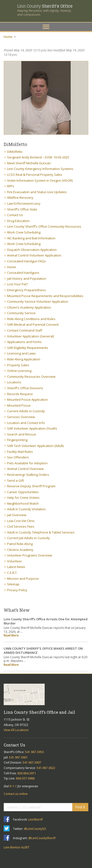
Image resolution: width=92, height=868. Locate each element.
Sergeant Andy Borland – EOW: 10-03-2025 (38, 157)
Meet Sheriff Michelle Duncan (29, 163)
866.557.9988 (25, 778)
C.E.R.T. (12, 573)
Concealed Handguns (23, 273)
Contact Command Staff (25, 330)
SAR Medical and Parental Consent (33, 324)
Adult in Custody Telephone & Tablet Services (41, 532)
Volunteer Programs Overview (30, 555)
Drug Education (18, 221)
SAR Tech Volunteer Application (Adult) (35, 446)
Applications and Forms (24, 342)
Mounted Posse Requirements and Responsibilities (45, 296)
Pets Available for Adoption (27, 463)
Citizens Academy (20, 550)
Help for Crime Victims (23, 498)
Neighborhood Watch (23, 503)
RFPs (11, 186)
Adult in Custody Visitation (26, 509)
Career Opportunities (23, 492)
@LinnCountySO (35, 829)
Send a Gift (15, 480)
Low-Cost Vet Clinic (21, 521)
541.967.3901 (18, 757)
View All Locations (16, 730)
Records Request (20, 394)
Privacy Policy (17, 590)
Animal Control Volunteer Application (34, 255)
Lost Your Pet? (18, 284)
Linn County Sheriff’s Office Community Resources (44, 226)
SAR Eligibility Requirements (28, 348)
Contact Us (15, 215)
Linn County (45, 6)
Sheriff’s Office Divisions (25, 388)
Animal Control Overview (25, 469)
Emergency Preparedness (26, 290)
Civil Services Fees (21, 526)
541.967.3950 (34, 752)
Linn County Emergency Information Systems (40, 169)
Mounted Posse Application (27, 400)
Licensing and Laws (21, 353)
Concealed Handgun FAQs (26, 261)
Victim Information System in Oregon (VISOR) (40, 180)
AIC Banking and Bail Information (31, 238)
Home (8, 37)
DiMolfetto (15, 152)
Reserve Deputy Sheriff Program (31, 486)
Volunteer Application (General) (30, 336)
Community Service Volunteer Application (38, 301)
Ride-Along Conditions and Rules (31, 319)
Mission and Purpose (23, 579)
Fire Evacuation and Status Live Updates (37, 192)
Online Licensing (19, 371)
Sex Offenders (18, 457)
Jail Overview (17, 515)
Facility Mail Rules (20, 452)
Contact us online (16, 794)
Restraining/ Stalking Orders (28, 475)
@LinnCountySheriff (42, 838)
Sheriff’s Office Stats (22, 209)
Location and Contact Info (26, 423)
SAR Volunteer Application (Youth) (32, 428)
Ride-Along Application (24, 359)
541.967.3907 (32, 762)
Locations (14, 382)
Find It (80, 807)
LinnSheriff (35, 819)
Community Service (21, 313)
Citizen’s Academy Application (29, 307)
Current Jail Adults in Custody (28, 538)
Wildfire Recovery (20, 198)
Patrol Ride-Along (20, 544)
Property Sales (18, 365)
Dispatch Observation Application (32, 250)
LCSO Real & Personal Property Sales (35, 175)
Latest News (16, 567)
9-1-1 (13, 786)
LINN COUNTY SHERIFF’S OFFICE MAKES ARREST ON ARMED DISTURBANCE (43, 651)
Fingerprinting (17, 440)
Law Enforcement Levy (24, 203)
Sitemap (13, 584)
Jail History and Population (27, 278)
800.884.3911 (27, 773)
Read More (11, 635)
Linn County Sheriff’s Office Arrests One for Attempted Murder (46, 621)
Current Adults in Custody (26, 411)
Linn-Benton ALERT (17, 847)
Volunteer (14, 561)
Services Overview (21, 417)
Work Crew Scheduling (24, 232)
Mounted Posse (19, 405)
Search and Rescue (22, 434)
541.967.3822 (46, 768)
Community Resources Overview (31, 377)
